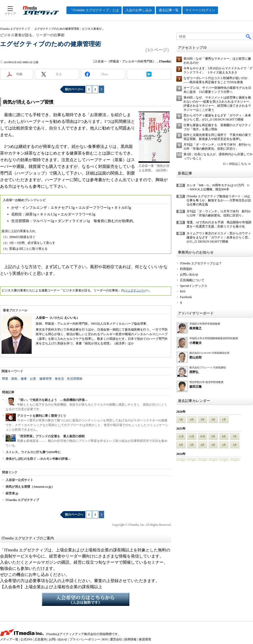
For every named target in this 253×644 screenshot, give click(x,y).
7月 (235, 436)
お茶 (33, 379)
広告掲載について (192, 280)
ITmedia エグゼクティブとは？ (201, 263)
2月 (213, 419)
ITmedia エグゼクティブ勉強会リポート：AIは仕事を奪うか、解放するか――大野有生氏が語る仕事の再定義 (219, 200)
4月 (192, 419)
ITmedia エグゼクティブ (22, 500)
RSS (183, 291)
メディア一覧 (9, 639)
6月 (181, 445)
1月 (224, 419)
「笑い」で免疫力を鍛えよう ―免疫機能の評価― (52, 400)
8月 (224, 436)
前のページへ (74, 89)
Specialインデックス (194, 286)
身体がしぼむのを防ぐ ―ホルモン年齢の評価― (38, 459)
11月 (192, 436)
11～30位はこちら (235, 164)
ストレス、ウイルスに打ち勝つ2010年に (33, 452)
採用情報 (130, 639)
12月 (181, 436)
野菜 (5, 379)
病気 (14, 379)
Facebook (186, 297)
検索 (249, 36)
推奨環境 (145, 639)
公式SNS (26, 639)
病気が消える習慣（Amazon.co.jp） (30, 487)
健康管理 (45, 379)
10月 (203, 436)
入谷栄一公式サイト (19, 480)
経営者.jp (12, 493)
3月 (203, 419)
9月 (213, 436)
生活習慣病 (75, 379)
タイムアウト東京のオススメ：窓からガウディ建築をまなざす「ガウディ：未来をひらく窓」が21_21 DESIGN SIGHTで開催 (219, 237)
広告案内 (41, 639)
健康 (24, 379)
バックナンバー (135, 290)
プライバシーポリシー (85, 639)
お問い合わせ (189, 275)
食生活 (59, 379)
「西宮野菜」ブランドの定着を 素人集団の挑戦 (51, 436)
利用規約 (186, 269)
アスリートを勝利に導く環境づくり (42, 416)
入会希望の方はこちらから (86, 599)
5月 (181, 419)
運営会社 (116, 639)
